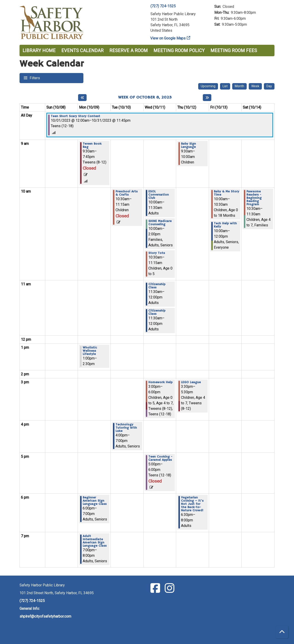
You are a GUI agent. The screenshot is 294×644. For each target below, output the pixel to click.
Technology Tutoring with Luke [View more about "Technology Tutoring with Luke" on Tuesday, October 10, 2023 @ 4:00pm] (126, 428)
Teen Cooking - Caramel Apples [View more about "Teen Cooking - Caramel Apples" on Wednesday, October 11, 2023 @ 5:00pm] (160, 458)
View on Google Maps (168, 38)
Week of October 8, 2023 (145, 97)
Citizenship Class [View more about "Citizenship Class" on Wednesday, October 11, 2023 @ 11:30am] (157, 286)
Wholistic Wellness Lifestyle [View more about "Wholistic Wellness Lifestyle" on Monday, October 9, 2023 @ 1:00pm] (90, 351)
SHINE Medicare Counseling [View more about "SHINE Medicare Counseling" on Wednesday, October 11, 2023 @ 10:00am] (160, 223)
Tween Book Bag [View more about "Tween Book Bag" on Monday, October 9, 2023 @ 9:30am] (92, 145)
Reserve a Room (129, 51)
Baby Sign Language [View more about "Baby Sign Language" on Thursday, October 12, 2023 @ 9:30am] (188, 145)
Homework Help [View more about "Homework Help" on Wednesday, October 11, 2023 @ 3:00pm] (160, 382)
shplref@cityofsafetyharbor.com (45, 616)
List (225, 86)
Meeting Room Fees (234, 51)
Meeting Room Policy (179, 51)
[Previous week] (82, 98)
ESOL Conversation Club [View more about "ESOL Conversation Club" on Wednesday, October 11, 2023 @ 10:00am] (159, 195)
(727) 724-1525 (163, 6)
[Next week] (207, 98)
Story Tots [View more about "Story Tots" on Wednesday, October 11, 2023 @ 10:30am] (157, 253)
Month (239, 86)
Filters (34, 78)
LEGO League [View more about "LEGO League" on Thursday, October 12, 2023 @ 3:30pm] (191, 382)
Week (255, 86)
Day (269, 86)
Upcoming (208, 86)
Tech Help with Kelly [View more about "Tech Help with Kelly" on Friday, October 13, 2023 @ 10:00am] (225, 225)
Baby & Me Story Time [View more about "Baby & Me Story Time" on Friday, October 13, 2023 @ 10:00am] (226, 193)
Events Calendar (82, 51)
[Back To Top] (282, 632)
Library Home (39, 51)
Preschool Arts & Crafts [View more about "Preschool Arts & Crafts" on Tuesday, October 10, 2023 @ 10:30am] (127, 193)
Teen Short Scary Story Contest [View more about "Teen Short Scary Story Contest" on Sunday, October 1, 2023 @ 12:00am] (75, 116)
